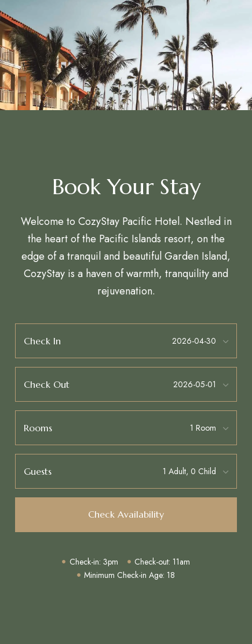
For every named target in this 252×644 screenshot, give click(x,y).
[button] (126, 515)
